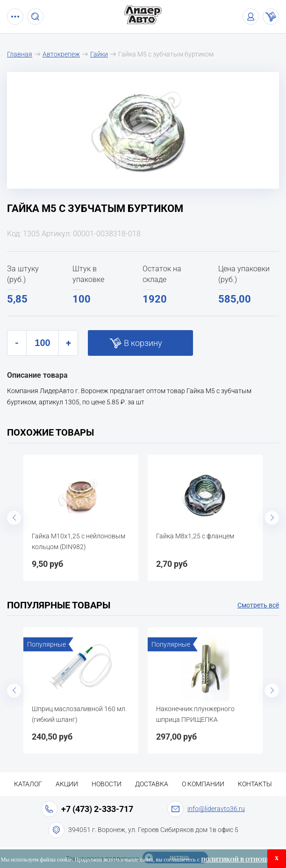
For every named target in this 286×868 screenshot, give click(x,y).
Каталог (28, 784)
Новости (107, 784)
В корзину (143, 343)
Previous (14, 518)
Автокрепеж (61, 54)
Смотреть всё (258, 605)
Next (272, 518)
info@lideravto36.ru (216, 809)
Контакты (255, 784)
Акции (67, 784)
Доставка (152, 784)
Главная (20, 54)
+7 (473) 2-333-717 (97, 809)
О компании (203, 784)
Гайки (99, 54)
